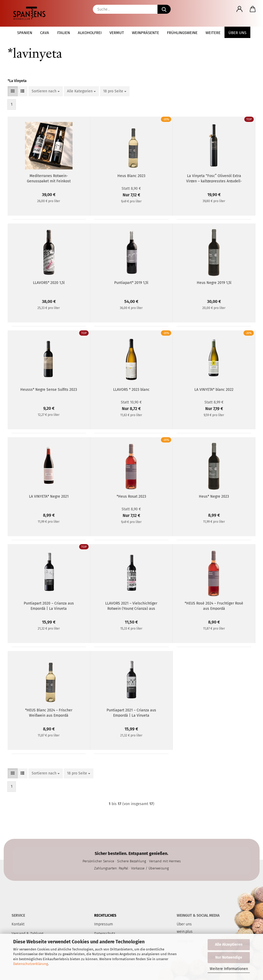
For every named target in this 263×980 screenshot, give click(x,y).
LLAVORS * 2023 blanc (131, 390)
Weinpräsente (145, 33)
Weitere (213, 33)
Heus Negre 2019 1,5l (214, 283)
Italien (63, 33)
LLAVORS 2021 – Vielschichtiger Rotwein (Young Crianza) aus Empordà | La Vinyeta (131, 606)
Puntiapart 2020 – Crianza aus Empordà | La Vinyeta (49, 606)
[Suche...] (164, 9)
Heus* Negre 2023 (214, 496)
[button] (240, 9)
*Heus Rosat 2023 (131, 496)
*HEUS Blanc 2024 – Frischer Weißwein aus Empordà (49, 712)
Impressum (104, 924)
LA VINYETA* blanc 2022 (214, 390)
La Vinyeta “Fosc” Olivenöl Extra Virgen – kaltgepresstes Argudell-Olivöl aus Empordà (214, 178)
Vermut (117, 33)
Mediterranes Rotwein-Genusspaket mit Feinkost (49, 178)
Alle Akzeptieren (229, 945)
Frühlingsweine (182, 33)
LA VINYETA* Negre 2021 (49, 496)
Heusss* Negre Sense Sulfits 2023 (49, 390)
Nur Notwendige (229, 957)
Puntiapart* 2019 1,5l (131, 283)
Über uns (237, 33)
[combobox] (46, 91)
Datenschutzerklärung (31, 964)
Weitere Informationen (229, 969)
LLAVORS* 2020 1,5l (49, 283)
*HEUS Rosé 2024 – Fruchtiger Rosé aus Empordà (214, 606)
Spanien (25, 33)
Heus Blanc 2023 (131, 176)
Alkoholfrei (90, 33)
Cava (45, 33)
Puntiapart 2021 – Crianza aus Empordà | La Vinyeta (131, 712)
